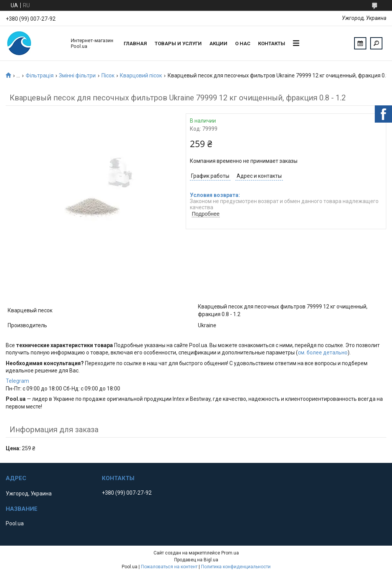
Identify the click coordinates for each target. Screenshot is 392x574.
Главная (135, 43)
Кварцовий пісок (141, 75)
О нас (243, 43)
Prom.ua (230, 553)
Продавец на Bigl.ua (196, 560)
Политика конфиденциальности (236, 567)
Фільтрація (40, 75)
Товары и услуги (178, 43)
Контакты (272, 43)
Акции (218, 43)
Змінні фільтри (77, 75)
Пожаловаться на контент (169, 567)
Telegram (17, 381)
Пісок (108, 75)
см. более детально (323, 353)
